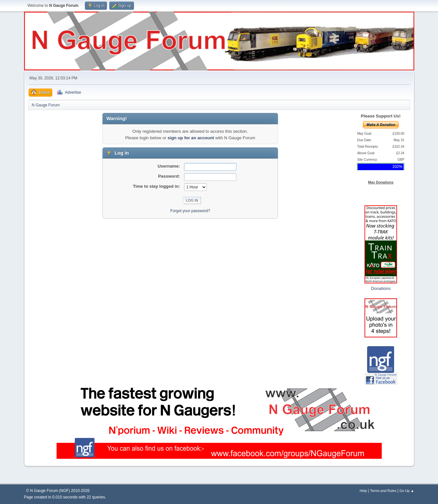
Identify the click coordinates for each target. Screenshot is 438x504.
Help (363, 491)
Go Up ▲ (407, 491)
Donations (381, 288)
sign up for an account (191, 138)
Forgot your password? (190, 211)
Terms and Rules (383, 491)
